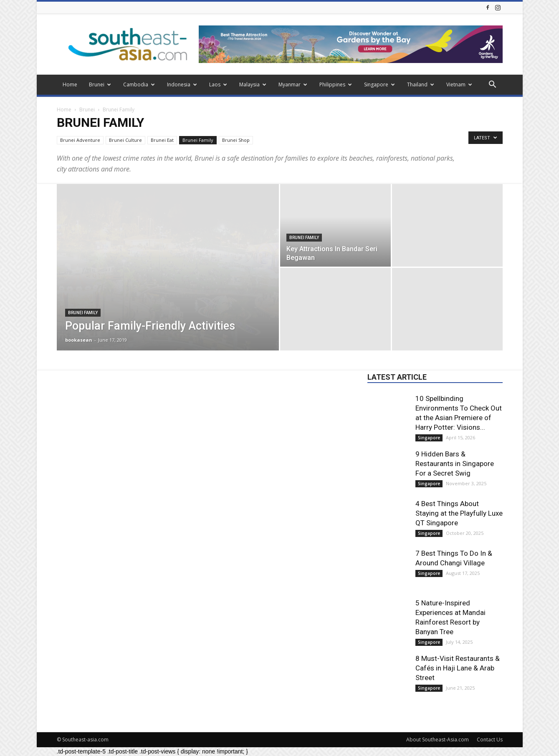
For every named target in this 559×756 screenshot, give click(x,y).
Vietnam (459, 84)
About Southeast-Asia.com (438, 740)
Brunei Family (198, 140)
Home (70, 84)
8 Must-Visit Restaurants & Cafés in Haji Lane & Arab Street (458, 668)
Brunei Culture (125, 140)
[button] (493, 85)
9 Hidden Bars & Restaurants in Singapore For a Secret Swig (455, 464)
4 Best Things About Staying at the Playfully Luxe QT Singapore (459, 513)
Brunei (100, 84)
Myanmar (293, 84)
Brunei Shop (236, 140)
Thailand (421, 84)
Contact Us (490, 740)
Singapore (379, 84)
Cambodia (139, 84)
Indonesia (182, 84)
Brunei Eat (162, 140)
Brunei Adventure (80, 140)
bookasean (79, 340)
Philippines (336, 84)
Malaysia (253, 84)
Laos (218, 84)
